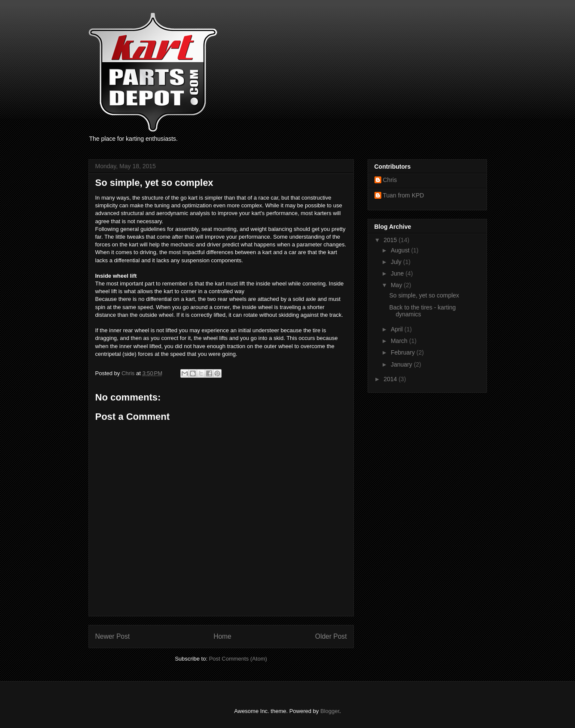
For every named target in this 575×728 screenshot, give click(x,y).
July (397, 262)
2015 (391, 240)
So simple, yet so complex (424, 295)
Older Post (331, 636)
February (404, 352)
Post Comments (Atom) (238, 659)
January (402, 364)
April (398, 329)
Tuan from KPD (404, 195)
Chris (390, 180)
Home (222, 636)
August (401, 250)
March (400, 341)
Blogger (330, 711)
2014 (391, 379)
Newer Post (113, 636)
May (397, 285)
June (398, 273)
